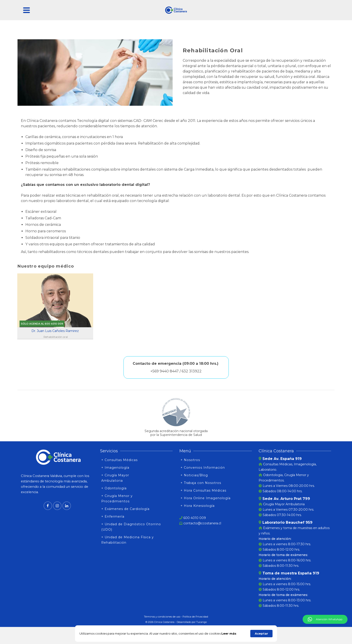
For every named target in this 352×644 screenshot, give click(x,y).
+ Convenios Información (203, 468)
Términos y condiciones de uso (162, 617)
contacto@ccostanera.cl (202, 523)
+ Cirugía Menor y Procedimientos (117, 499)
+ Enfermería (113, 517)
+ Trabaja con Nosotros (201, 483)
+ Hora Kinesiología (198, 506)
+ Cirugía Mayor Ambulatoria (115, 478)
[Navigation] (26, 10)
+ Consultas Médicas (119, 460)
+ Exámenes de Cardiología (125, 509)
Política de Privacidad (195, 617)
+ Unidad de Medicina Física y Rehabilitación (128, 540)
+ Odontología (114, 488)
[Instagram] (57, 506)
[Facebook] (48, 506)
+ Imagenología (115, 468)
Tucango (201, 622)
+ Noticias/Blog (194, 475)
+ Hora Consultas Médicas (203, 490)
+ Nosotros (190, 460)
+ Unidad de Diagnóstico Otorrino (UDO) (131, 527)
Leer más (229, 633)
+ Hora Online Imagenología (206, 498)
